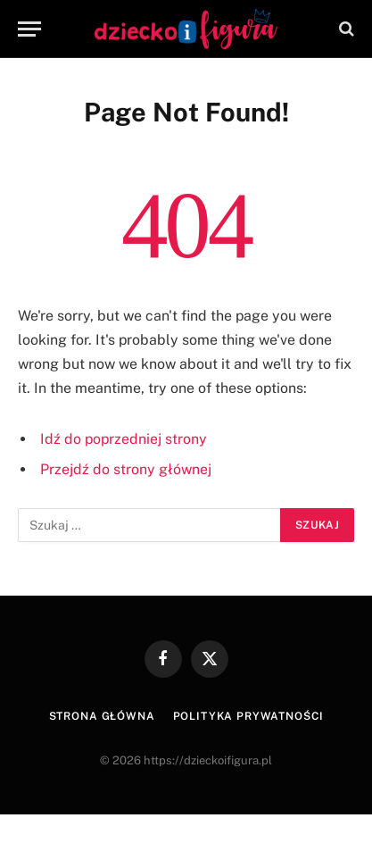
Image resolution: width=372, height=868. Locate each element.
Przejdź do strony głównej (126, 469)
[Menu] (29, 29)
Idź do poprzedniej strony (124, 439)
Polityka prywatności (248, 716)
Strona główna (102, 716)
